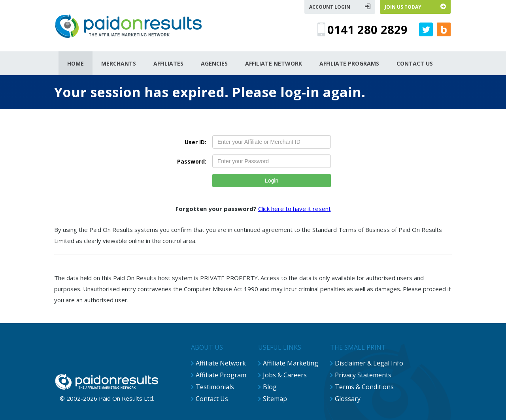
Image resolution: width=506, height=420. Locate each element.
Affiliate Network (221, 363)
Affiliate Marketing (291, 363)
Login (272, 181)
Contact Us (212, 399)
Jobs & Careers (285, 375)
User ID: (195, 142)
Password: (192, 161)
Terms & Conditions (364, 387)
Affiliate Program (221, 375)
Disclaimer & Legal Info (369, 363)
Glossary (348, 399)
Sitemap (275, 399)
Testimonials (215, 387)
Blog (270, 387)
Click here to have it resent (295, 209)
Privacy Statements (363, 375)
